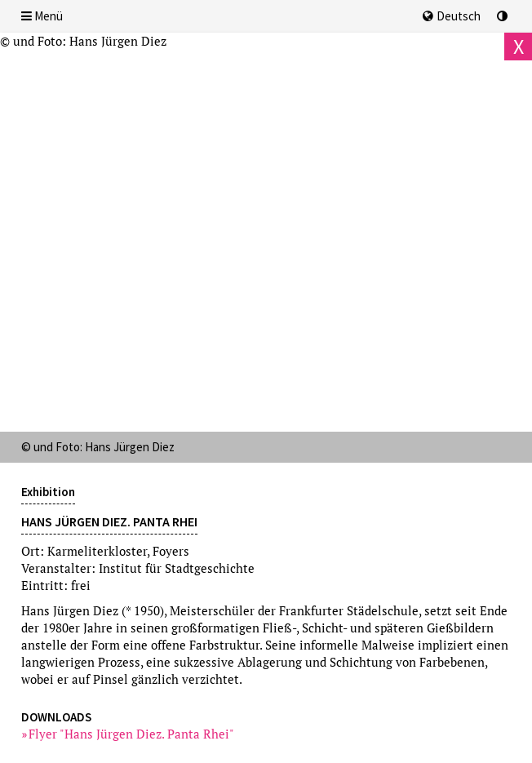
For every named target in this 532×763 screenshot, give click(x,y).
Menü (42, 16)
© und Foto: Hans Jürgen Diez (83, 41)
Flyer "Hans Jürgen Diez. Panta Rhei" (132, 734)
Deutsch (452, 16)
